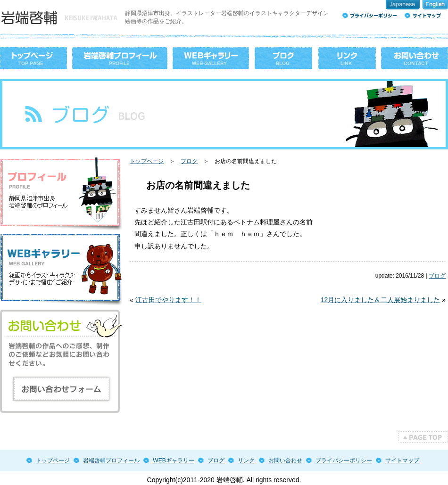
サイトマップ (402, 460)
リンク (246, 460)
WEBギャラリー (173, 460)
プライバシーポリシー (344, 460)
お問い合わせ (285, 460)
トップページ (147, 161)
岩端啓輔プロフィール (111, 460)
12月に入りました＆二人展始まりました (381, 300)
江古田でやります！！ (168, 300)
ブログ (189, 161)
